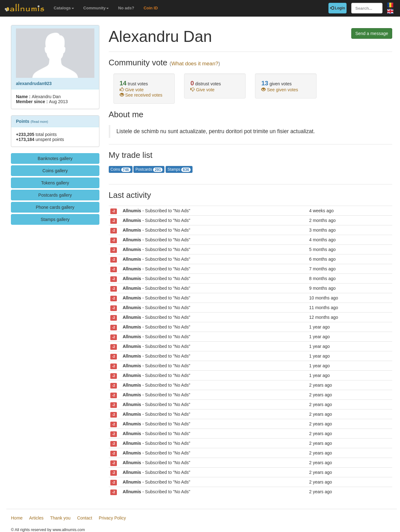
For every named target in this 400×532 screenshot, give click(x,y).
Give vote (132, 90)
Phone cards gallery (55, 207)
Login (337, 8)
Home (17, 518)
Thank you (60, 518)
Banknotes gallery (55, 158)
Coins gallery (55, 171)
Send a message (372, 33)
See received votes (141, 95)
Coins (121, 170)
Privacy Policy (112, 518)
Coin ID (151, 8)
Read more (39, 122)
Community (96, 8)
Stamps (179, 170)
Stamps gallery (55, 219)
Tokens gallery (55, 183)
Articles (36, 518)
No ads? (126, 8)
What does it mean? (195, 64)
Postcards (149, 170)
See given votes (280, 90)
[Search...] (367, 8)
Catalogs (64, 8)
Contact (85, 518)
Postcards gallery (55, 195)
